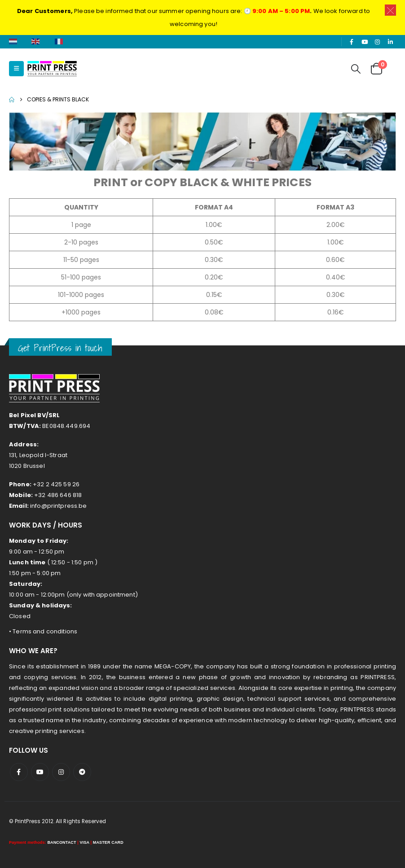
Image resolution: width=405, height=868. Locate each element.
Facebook (19, 772)
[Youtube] (365, 42)
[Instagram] (378, 42)
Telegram (82, 772)
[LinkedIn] (390, 42)
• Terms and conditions (43, 631)
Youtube (40, 772)
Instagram (61, 772)
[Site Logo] (52, 69)
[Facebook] (352, 42)
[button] (16, 69)
